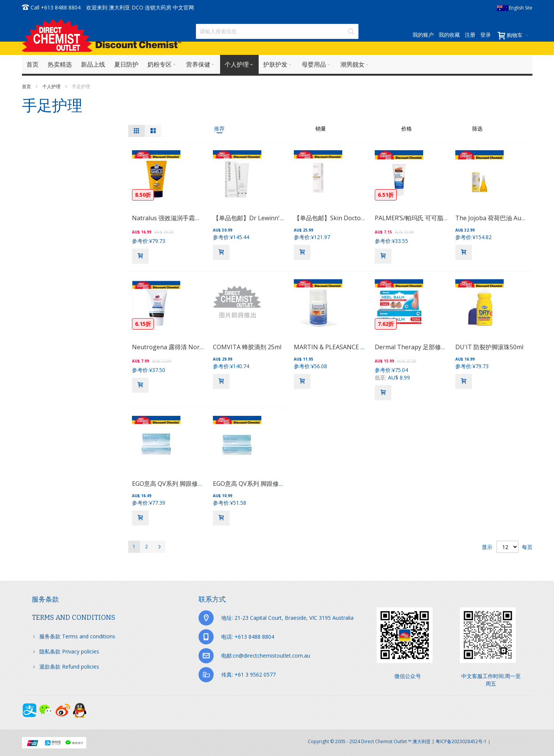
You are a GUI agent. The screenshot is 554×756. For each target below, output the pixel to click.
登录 (486, 35)
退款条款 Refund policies (69, 667)
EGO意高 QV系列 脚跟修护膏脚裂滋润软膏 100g (197, 484)
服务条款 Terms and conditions (77, 636)
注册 (470, 35)
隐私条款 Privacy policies (69, 651)
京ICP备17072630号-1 (512, 741)
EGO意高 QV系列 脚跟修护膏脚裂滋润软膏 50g (276, 484)
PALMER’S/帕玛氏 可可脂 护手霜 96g (425, 218)
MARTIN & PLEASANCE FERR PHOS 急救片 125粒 (362, 347)
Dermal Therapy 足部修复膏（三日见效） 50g (438, 347)
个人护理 (52, 86)
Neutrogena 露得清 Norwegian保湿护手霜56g (196, 347)
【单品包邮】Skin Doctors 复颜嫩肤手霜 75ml (357, 218)
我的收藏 (449, 35)
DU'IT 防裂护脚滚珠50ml (489, 347)
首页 (27, 86)
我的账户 (423, 35)
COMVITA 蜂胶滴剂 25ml (247, 347)
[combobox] (277, 31)
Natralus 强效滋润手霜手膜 (169, 218)
